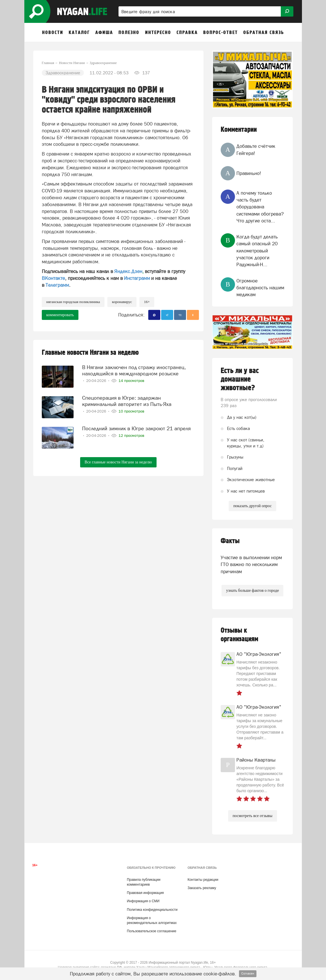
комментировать (60, 315)
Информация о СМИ (143, 901)
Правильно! (249, 173)
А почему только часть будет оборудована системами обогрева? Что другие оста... (260, 207)
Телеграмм (57, 285)
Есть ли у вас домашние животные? (240, 379)
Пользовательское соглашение (152, 931)
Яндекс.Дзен (128, 271)
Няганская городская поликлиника (73, 302)
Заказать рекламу (202, 888)
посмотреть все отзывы (253, 816)
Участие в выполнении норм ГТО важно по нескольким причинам (251, 564)
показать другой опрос (252, 506)
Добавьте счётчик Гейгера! (256, 150)
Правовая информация (145, 893)
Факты (230, 541)
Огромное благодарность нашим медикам (260, 288)
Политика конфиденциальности (152, 910)
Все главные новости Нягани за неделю (118, 462)
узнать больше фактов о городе (252, 590)
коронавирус (122, 302)
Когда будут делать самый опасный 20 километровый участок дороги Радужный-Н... (257, 251)
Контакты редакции (203, 880)
